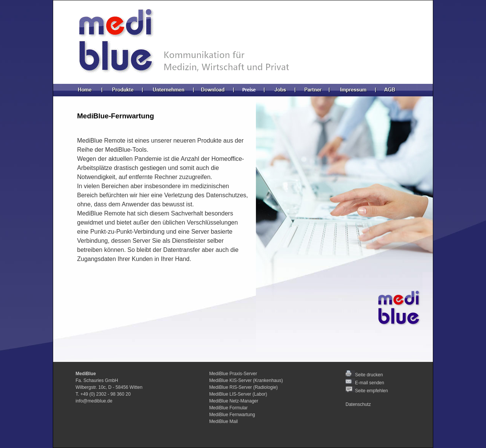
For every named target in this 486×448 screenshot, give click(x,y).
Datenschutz (358, 404)
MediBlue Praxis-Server (233, 374)
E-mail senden (370, 383)
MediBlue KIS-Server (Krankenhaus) (246, 380)
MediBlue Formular (228, 408)
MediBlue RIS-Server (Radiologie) (244, 387)
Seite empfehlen (367, 391)
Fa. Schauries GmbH (97, 380)
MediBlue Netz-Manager (234, 401)
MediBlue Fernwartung (232, 415)
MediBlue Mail (223, 421)
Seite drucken (364, 375)
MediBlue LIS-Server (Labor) (238, 394)
